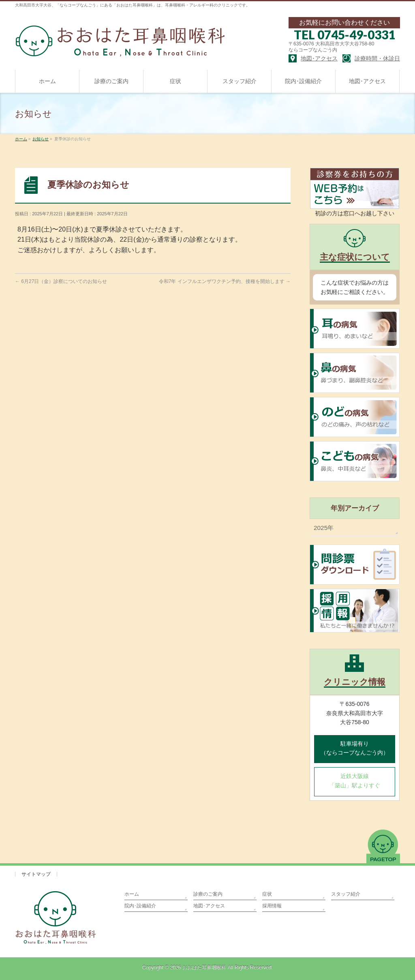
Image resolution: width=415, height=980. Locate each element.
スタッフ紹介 (346, 894)
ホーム (132, 894)
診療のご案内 (208, 894)
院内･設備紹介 (140, 906)
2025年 (324, 528)
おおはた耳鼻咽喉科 (204, 967)
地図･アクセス (209, 906)
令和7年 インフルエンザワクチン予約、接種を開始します (225, 281)
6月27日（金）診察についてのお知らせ (61, 281)
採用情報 (272, 906)
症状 (267, 894)
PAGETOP (383, 846)
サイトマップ (36, 874)
